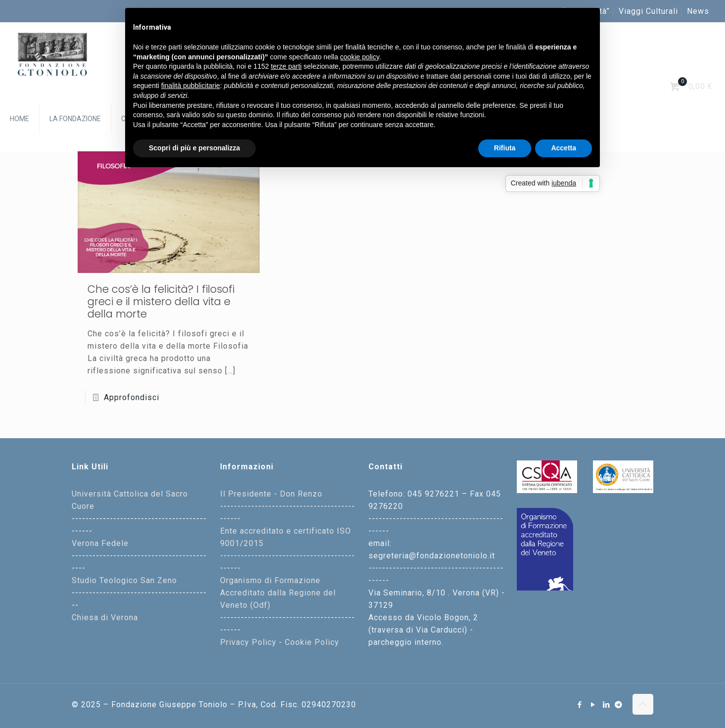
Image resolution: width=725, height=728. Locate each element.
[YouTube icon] (593, 705)
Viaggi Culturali (648, 11)
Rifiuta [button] (505, 148)
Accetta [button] (564, 148)
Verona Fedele (100, 543)
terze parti (286, 66)
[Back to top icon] (643, 704)
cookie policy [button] (360, 57)
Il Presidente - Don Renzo (271, 494)
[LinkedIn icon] (607, 705)
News (698, 11)
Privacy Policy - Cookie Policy (280, 642)
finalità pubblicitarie (191, 86)
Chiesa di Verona (105, 617)
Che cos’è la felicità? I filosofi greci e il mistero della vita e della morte (161, 301)
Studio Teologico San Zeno (124, 580)
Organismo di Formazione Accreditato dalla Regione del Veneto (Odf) (278, 593)
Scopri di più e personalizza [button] (194, 148)
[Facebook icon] (580, 705)
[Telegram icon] (619, 705)
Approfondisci (132, 397)
